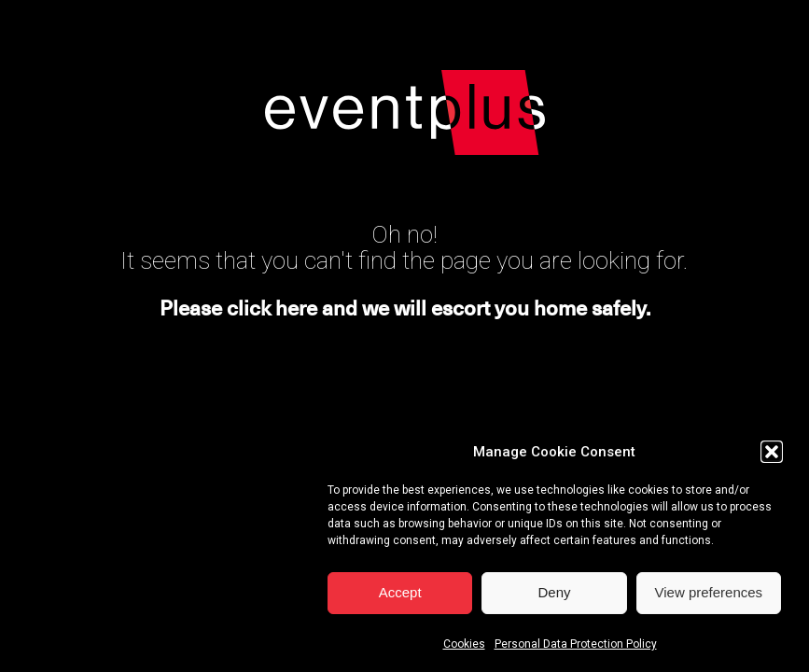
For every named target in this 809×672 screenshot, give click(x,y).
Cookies (464, 648)
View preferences (709, 596)
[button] (772, 455)
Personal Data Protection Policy (576, 648)
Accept (400, 596)
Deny (554, 596)
